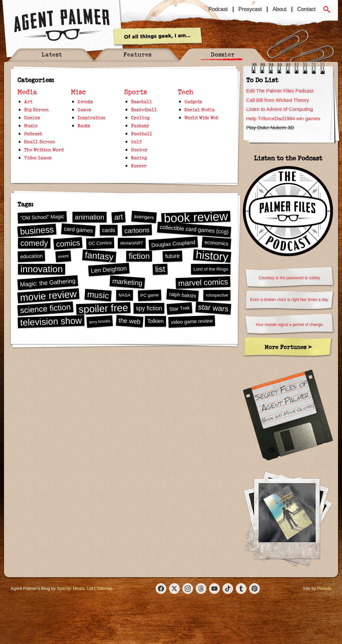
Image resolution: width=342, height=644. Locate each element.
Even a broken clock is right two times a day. (290, 300)
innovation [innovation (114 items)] (42, 269)
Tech (186, 92)
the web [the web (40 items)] (129, 321)
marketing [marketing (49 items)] (128, 282)
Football (142, 133)
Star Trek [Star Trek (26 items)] (180, 308)
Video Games (38, 157)
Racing (139, 157)
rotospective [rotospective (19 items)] (217, 295)
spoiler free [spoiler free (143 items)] (103, 308)
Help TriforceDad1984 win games (283, 118)
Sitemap (105, 588)
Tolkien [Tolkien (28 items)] (155, 321)
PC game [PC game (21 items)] (150, 295)
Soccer (139, 166)
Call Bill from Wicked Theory (278, 100)
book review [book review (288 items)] (196, 217)
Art (28, 101)
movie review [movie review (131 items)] (48, 296)
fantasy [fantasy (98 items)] (99, 256)
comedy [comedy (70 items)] (34, 243)
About (280, 9)
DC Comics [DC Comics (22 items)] (100, 243)
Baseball (141, 101)
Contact (306, 9)
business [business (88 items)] (37, 230)
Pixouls (324, 588)
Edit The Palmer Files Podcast (280, 91)
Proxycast (250, 9)
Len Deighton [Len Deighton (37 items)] (109, 269)
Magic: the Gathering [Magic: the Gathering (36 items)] (48, 283)
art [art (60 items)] (119, 217)
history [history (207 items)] (212, 256)
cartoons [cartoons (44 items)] (137, 230)
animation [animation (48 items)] (90, 217)
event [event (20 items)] (63, 256)
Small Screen (40, 141)
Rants (84, 125)
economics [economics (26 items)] (217, 243)
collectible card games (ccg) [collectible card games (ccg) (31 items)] (194, 229)
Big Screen (36, 109)
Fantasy (140, 125)
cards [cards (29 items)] (109, 230)
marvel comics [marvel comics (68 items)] (203, 282)
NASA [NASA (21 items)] (125, 295)
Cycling (140, 117)
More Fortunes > (288, 347)
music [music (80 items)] (98, 295)
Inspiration (92, 117)
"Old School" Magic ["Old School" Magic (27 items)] (42, 217)
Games (84, 109)
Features (137, 54)
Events (85, 101)
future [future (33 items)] (172, 256)
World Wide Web (201, 117)
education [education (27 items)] (31, 256)
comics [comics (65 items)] (68, 243)
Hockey (139, 149)
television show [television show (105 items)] (51, 321)
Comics (32, 117)
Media (27, 92)
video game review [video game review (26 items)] (192, 321)
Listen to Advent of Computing (280, 109)
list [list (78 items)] (160, 269)
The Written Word (44, 149)
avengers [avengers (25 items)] (144, 217)
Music (31, 125)
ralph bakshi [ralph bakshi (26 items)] (183, 295)
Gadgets (193, 101)
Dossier (223, 54)
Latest (52, 54)
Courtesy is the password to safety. (290, 278)
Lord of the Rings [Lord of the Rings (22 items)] (211, 269)
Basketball (144, 109)
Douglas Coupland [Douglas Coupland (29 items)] (173, 243)
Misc (78, 92)
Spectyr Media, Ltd (75, 588)
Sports (136, 92)
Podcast (218, 9)
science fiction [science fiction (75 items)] (45, 309)
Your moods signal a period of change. (290, 325)
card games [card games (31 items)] (78, 230)
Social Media (200, 109)
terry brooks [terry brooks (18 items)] (100, 321)
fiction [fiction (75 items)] (139, 256)
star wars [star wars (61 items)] (213, 308)
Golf (136, 141)
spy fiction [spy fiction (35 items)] (149, 308)
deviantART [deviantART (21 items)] (132, 243)
